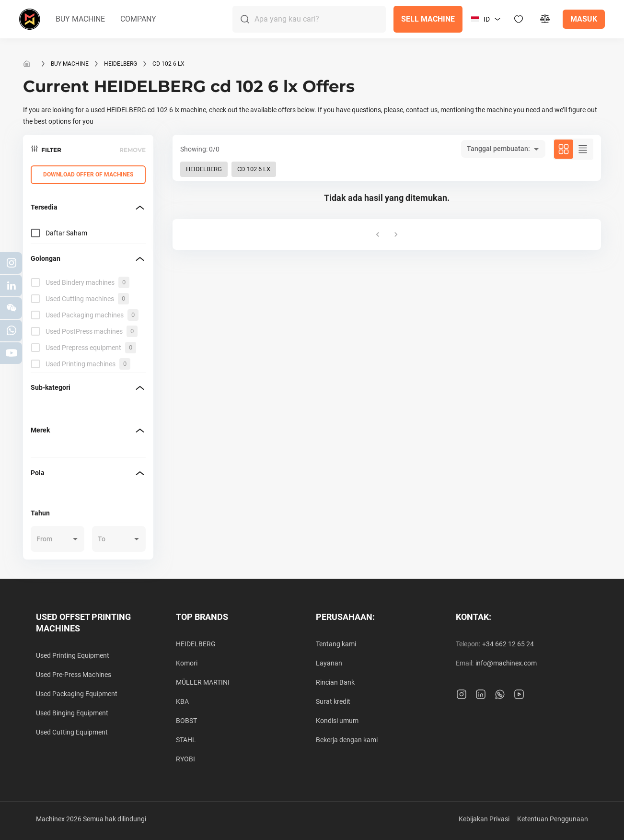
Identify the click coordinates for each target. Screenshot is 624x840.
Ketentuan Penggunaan (553, 819)
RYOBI (185, 759)
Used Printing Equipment (73, 655)
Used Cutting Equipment (72, 732)
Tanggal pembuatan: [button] (498, 149)
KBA (182, 701)
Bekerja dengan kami (347, 740)
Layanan (329, 663)
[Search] (320, 19)
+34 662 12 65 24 (508, 644)
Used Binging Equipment (72, 713)
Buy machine (70, 64)
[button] (80, 19)
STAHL (186, 740)
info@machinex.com (506, 663)
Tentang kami (336, 644)
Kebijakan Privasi (484, 819)
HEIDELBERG (121, 64)
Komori (187, 663)
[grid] (88, 323)
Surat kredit (333, 701)
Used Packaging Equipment (77, 694)
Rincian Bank (335, 682)
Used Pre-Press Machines (74, 675)
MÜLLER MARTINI (203, 682)
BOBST (186, 721)
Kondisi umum (337, 721)
